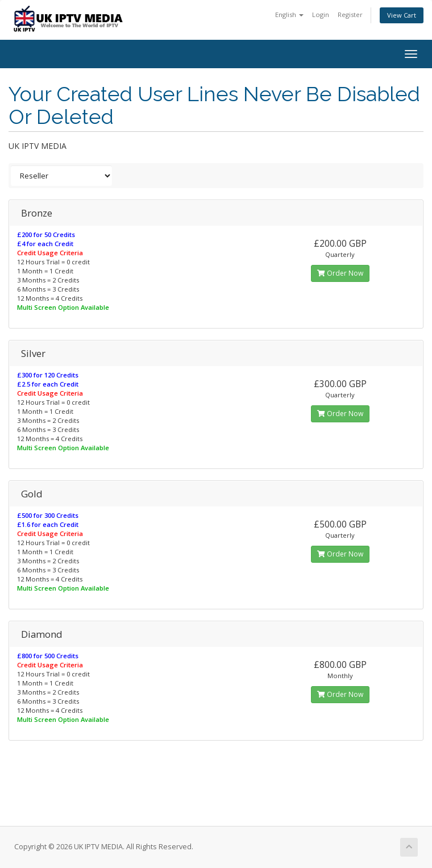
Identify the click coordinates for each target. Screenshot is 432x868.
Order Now (340, 273)
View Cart (402, 15)
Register (350, 14)
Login (321, 14)
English (289, 14)
